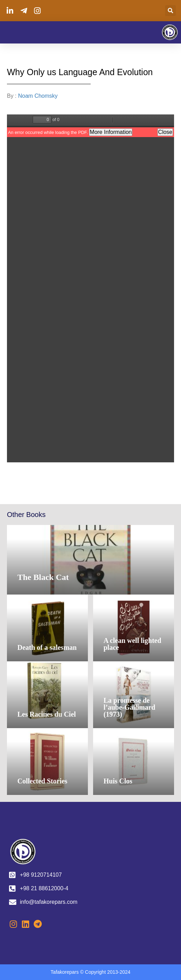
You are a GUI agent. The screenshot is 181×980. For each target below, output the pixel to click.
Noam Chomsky (39, 96)
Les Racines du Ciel (47, 714)
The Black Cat (43, 577)
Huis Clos (118, 781)
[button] (170, 11)
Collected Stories (42, 781)
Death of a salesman (47, 647)
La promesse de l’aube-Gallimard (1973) (129, 707)
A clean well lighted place (132, 644)
